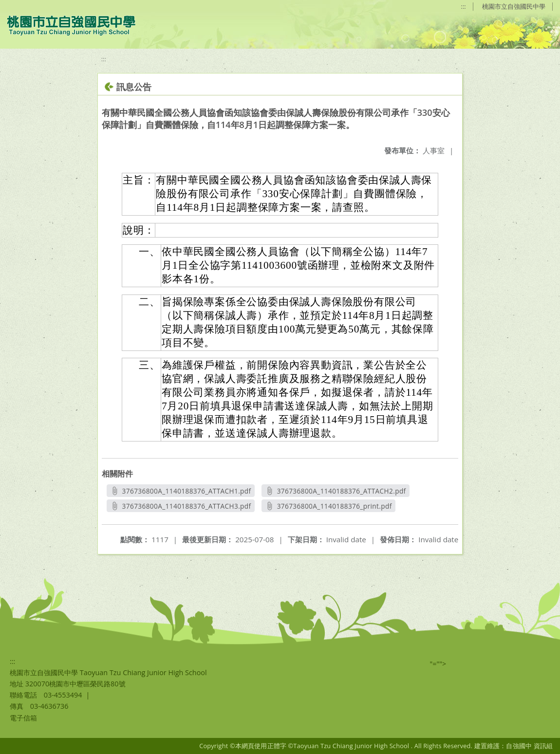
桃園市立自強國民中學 (514, 6)
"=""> (438, 664)
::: (464, 6)
